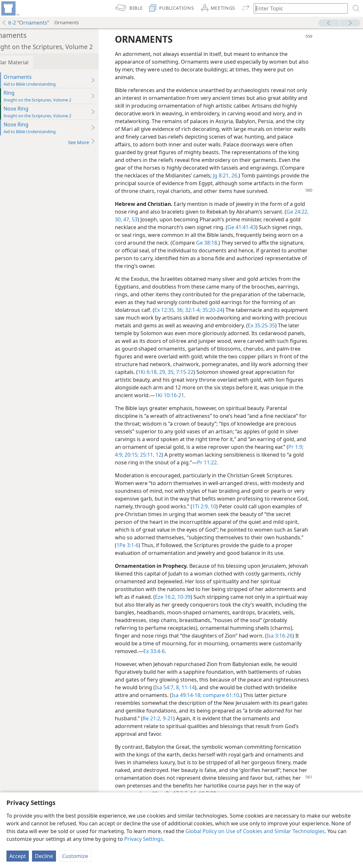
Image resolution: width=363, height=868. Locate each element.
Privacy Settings (144, 839)
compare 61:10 (235, 695)
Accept (18, 856)
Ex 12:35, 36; (184, 310)
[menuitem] (10, 8)
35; (185, 372)
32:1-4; (207, 310)
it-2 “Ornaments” (25, 23)
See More (96, 142)
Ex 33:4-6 (169, 651)
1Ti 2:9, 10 (219, 506)
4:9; (134, 455)
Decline (44, 856)
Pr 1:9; (310, 447)
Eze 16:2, (180, 597)
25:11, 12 (165, 455)
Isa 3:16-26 (294, 636)
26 (248, 175)
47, (141, 219)
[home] (10, 8)
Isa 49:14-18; (201, 695)
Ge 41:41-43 (256, 227)
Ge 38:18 (221, 243)
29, (177, 372)
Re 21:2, (167, 718)
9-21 (182, 718)
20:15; (146, 455)
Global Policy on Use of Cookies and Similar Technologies (255, 831)
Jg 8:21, (236, 175)
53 (148, 219)
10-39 (198, 597)
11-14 (202, 687)
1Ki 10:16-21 (184, 395)
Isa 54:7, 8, (182, 687)
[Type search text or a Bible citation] (298, 8)
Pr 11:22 (221, 462)
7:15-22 (199, 372)
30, (133, 219)
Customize (75, 856)
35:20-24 (226, 310)
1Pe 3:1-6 (142, 545)
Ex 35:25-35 (276, 325)
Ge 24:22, (312, 212)
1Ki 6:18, (162, 372)
